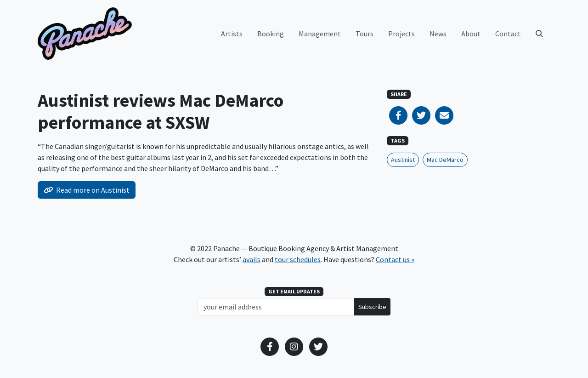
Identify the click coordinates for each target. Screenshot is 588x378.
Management (320, 34)
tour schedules (298, 259)
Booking (271, 34)
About (471, 34)
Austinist (403, 160)
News (438, 34)
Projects (401, 34)
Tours (365, 34)
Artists (232, 34)
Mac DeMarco (445, 160)
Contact (508, 34)
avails (252, 259)
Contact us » (395, 259)
